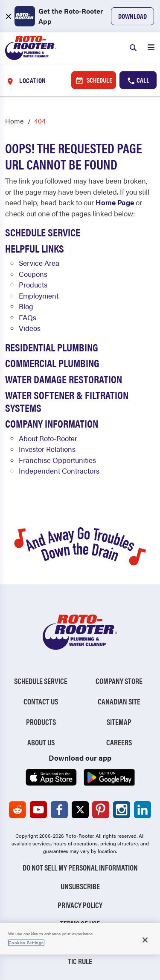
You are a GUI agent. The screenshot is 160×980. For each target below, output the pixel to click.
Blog (26, 306)
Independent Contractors (59, 471)
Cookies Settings (26, 943)
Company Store (119, 681)
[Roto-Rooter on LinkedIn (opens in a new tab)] (143, 810)
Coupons (33, 274)
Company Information (52, 423)
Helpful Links (35, 248)
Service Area (39, 263)
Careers (119, 742)
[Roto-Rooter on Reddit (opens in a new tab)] (17, 810)
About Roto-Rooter (48, 438)
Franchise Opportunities (57, 460)
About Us (41, 742)
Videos (30, 328)
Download (132, 16)
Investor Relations (47, 449)
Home (14, 121)
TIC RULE (80, 961)
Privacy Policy (80, 905)
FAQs (28, 317)
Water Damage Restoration (64, 379)
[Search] (133, 48)
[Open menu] (151, 48)
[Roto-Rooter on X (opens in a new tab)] (80, 810)
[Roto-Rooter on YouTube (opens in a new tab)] (38, 810)
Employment (39, 296)
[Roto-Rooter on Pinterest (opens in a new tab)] (101, 810)
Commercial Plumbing (52, 363)
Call (138, 80)
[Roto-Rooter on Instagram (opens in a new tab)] (122, 810)
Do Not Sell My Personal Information (80, 867)
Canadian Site (119, 701)
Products (33, 285)
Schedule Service (43, 232)
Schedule (94, 80)
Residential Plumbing (52, 347)
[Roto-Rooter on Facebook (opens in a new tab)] (59, 810)
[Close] (145, 940)
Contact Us (41, 701)
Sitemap (119, 722)
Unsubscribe (80, 886)
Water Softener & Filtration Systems (67, 401)
